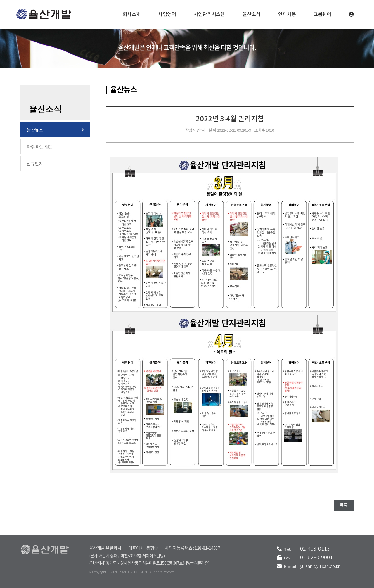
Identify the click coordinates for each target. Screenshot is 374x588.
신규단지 (35, 164)
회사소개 (132, 15)
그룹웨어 (322, 15)
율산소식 (251, 15)
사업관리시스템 (209, 15)
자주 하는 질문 (40, 147)
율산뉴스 (35, 130)
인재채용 (287, 15)
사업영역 (167, 15)
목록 (344, 506)
